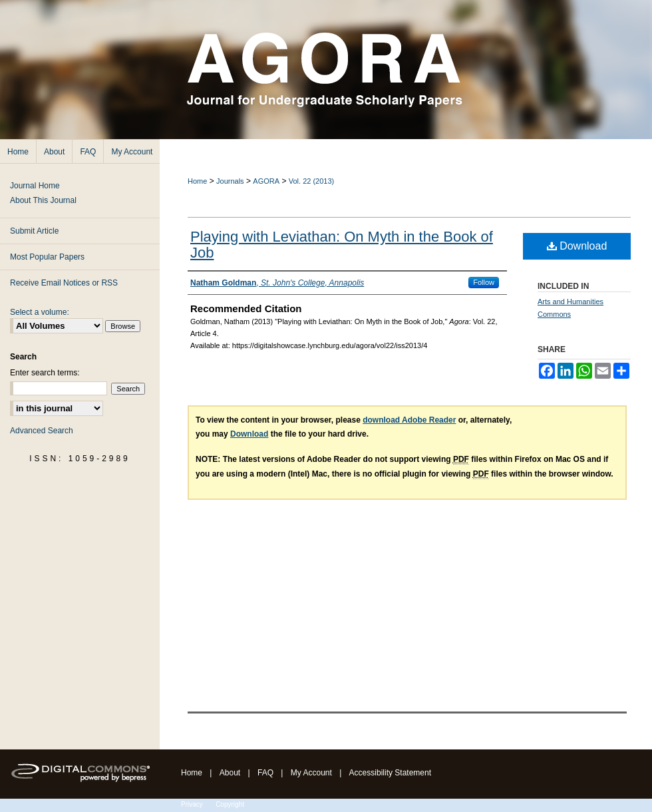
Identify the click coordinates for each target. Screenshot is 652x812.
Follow (484, 282)
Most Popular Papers (47, 257)
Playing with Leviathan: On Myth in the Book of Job (342, 245)
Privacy (192, 804)
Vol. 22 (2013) (312, 181)
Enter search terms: (45, 373)
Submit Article (34, 231)
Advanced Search (42, 431)
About (230, 773)
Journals (230, 181)
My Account (311, 773)
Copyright (230, 804)
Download (577, 246)
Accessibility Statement (390, 773)
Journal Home (35, 186)
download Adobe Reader (409, 420)
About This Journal (43, 200)
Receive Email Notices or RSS (64, 283)
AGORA (266, 181)
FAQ (265, 773)
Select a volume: (40, 312)
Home (197, 181)
